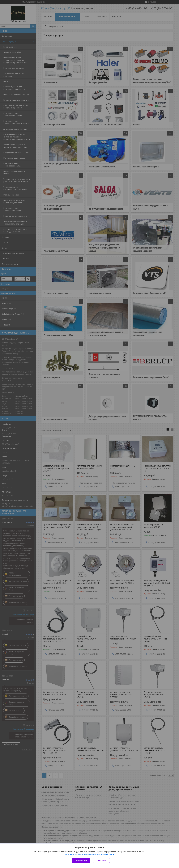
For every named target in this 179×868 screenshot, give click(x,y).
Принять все (81, 860)
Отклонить (101, 860)
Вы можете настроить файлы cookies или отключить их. (89, 854)
